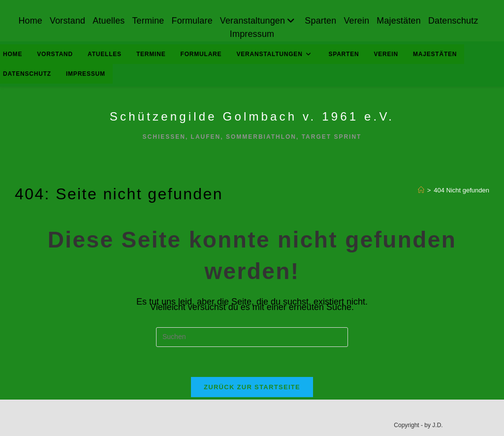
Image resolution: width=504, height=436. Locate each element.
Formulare (192, 21)
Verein (357, 21)
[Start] (421, 190)
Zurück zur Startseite (252, 387)
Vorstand (67, 21)
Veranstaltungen (259, 21)
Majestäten (400, 21)
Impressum (252, 34)
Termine (147, 21)
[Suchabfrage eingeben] (252, 337)
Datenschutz (454, 21)
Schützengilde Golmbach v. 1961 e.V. (252, 116)
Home (29, 21)
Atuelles (108, 21)
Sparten (321, 21)
